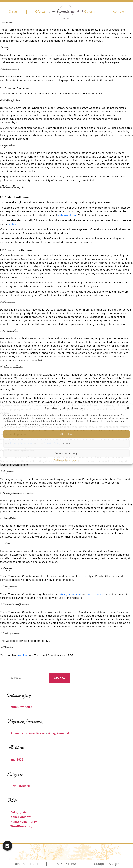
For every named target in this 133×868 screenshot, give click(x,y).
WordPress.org (21, 826)
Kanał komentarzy (24, 822)
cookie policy (95, 594)
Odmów (66, 444)
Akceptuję (66, 434)
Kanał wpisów (21, 817)
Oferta (40, 12)
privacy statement (70, 594)
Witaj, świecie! (21, 707)
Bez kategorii (20, 786)
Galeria (90, 12)
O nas (13, 12)
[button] (128, 408)
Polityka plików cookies (66, 460)
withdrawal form (68, 215)
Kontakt (118, 12)
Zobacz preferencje (66, 453)
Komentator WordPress (28, 733)
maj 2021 (17, 760)
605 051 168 (66, 864)
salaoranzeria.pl (26, 864)
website (14, 224)
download (23, 655)
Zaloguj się (19, 812)
